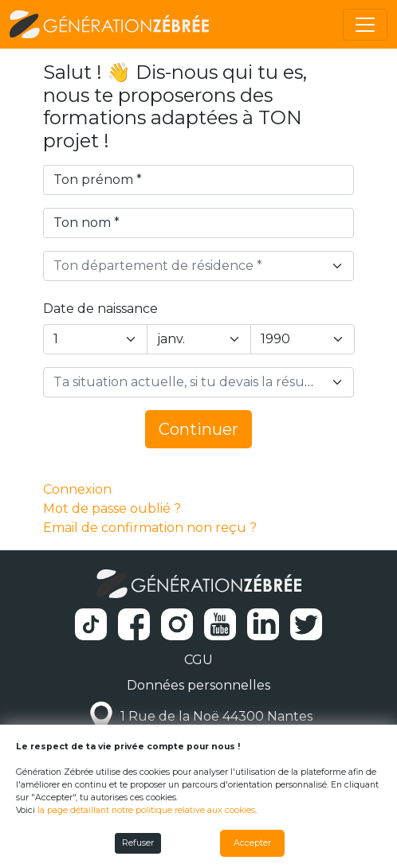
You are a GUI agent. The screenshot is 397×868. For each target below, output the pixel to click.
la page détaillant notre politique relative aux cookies (146, 810)
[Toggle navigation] (365, 25)
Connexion (77, 489)
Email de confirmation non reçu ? (150, 528)
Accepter (252, 843)
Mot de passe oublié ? (112, 508)
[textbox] (189, 266)
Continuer (198, 429)
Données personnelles (198, 685)
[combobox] (199, 266)
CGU (198, 660)
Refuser (138, 843)
